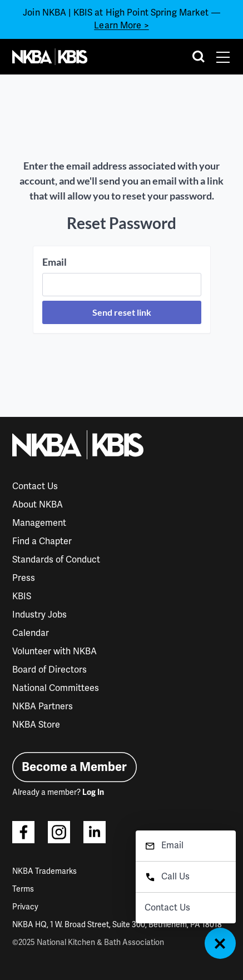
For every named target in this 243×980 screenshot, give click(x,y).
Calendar (31, 633)
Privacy (25, 907)
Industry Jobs (39, 615)
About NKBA (38, 505)
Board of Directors (49, 670)
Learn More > (121, 26)
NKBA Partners (43, 707)
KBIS (22, 596)
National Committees (56, 688)
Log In (93, 792)
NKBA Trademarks (44, 871)
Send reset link (122, 312)
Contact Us (35, 486)
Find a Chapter (42, 541)
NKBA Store (36, 725)
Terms (23, 889)
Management (39, 523)
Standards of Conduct (56, 560)
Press (24, 578)
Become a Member (74, 767)
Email (54, 262)
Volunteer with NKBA (54, 651)
